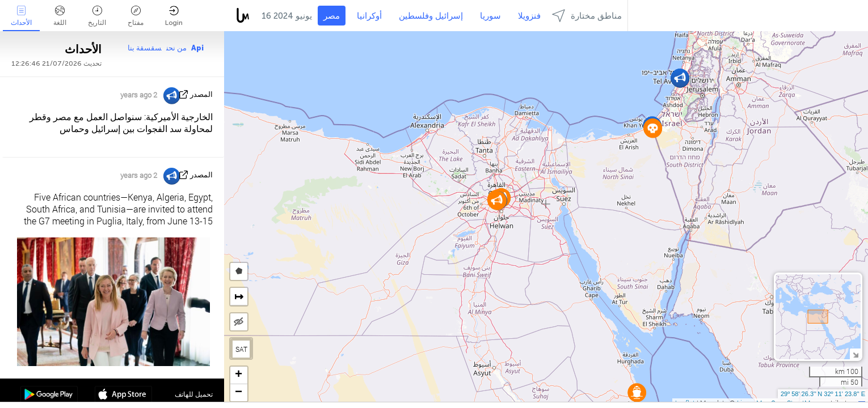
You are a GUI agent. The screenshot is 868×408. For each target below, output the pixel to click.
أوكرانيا (369, 16)
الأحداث (21, 16)
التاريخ (97, 16)
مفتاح (136, 16)
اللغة (60, 16)
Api (197, 48)
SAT (241, 349)
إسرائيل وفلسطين (431, 16)
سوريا (490, 16)
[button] (637, 392)
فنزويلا (529, 16)
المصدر (201, 94)
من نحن (176, 48)
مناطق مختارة (587, 16)
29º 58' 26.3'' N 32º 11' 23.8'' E (823, 394)
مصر (332, 16)
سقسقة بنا (145, 48)
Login (174, 16)
